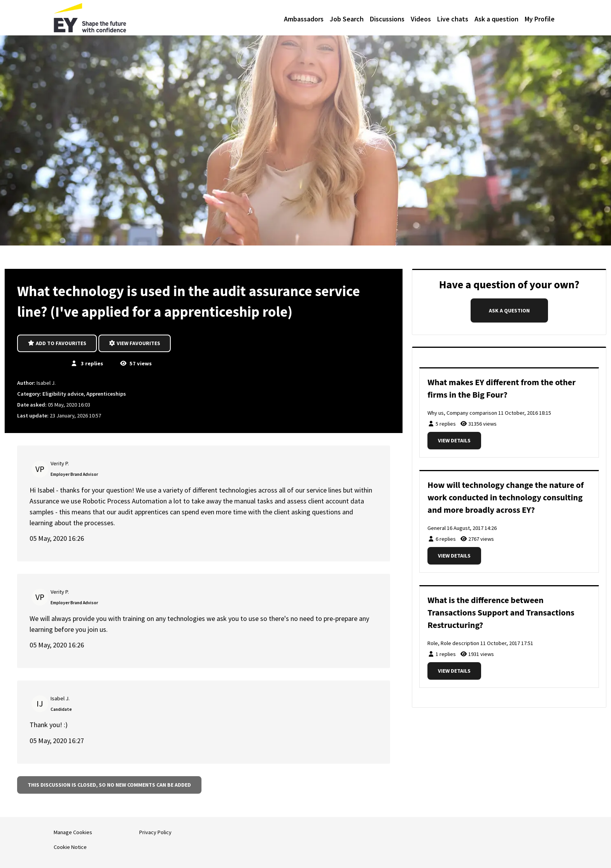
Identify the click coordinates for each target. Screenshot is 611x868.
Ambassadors (304, 19)
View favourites (135, 343)
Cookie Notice (70, 847)
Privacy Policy (155, 832)
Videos (421, 19)
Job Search (347, 19)
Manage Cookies (73, 832)
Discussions (387, 19)
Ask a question (496, 19)
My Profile (540, 19)
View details (454, 440)
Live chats (453, 19)
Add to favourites (57, 343)
